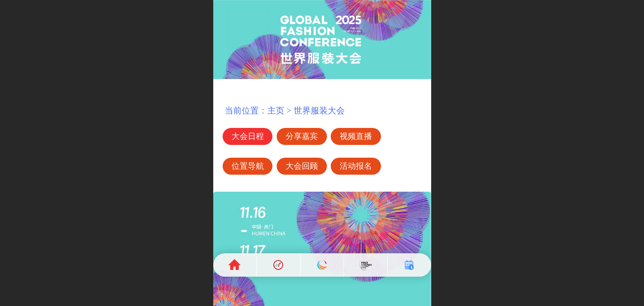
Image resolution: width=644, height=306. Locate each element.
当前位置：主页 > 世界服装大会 (280, 110)
